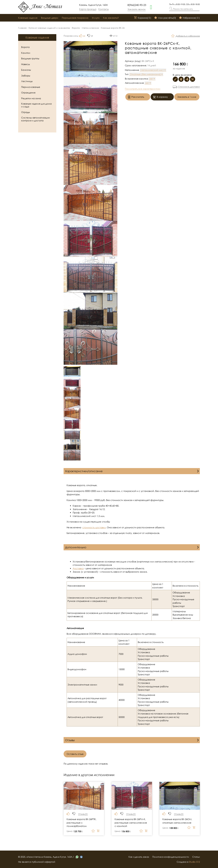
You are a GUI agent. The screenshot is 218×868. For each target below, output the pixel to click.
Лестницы (27, 81)
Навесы (26, 64)
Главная (22, 28)
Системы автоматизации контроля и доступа (36, 119)
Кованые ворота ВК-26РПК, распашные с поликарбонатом (82, 823)
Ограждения (28, 93)
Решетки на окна (31, 98)
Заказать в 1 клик (187, 97)
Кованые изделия (28, 18)
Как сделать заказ (139, 857)
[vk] (81, 857)
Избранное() (189, 18)
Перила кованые (31, 87)
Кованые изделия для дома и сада (36, 105)
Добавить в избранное (186, 36)
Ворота (76, 28)
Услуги (96, 18)
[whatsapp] (151, 7)
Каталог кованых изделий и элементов (49, 28)
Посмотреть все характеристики (143, 89)
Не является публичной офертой (37, 862)
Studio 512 (194, 862)
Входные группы (30, 58)
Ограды (26, 112)
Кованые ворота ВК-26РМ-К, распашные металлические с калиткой (131, 823)
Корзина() (143, 18)
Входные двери (50, 18)
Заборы (26, 76)
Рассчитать (136, 97)
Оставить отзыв (75, 754)
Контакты (104, 9)
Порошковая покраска (75, 18)
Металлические (90, 28)
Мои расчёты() (165, 18)
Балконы (26, 70)
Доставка (78, 568)
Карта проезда (88, 9)
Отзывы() (83, 814)
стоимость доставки (94, 527)
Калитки (26, 53)
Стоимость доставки (189, 87)
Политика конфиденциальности (171, 857)
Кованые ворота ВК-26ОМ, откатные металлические (177, 821)
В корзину (160, 97)
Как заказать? (111, 18)
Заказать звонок (137, 9)
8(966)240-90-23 (137, 5)
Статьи (196, 857)
